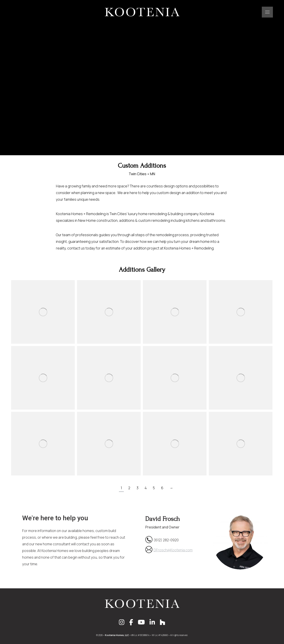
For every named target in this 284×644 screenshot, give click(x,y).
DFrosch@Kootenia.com (173, 550)
